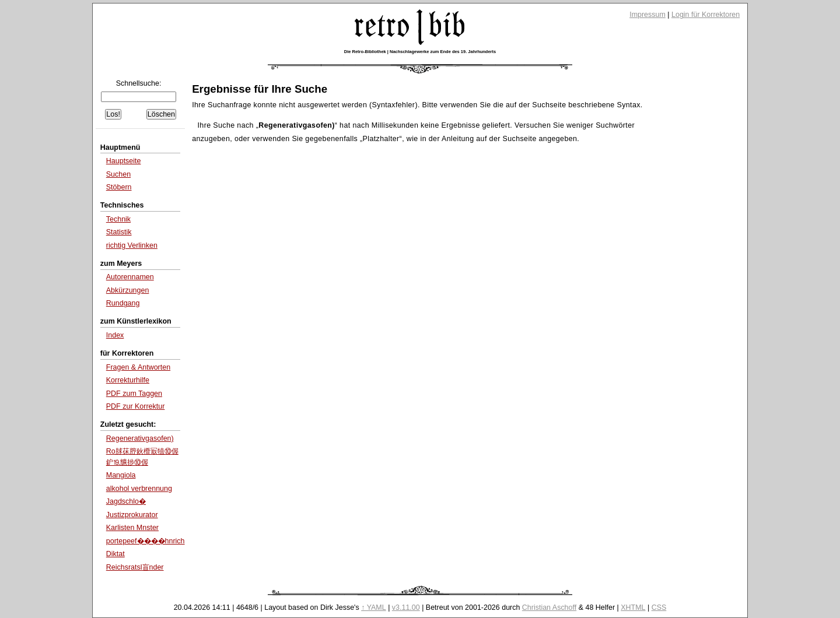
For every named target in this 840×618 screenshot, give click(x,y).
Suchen (118, 174)
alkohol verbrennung (139, 489)
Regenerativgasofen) (140, 438)
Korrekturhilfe (128, 380)
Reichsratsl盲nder (135, 567)
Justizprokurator (132, 515)
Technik (118, 219)
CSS (659, 608)
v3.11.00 (406, 608)
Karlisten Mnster (132, 528)
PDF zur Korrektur (136, 406)
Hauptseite (124, 161)
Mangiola (121, 475)
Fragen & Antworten (138, 367)
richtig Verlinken (132, 245)
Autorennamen (130, 277)
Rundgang (123, 303)
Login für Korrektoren (706, 15)
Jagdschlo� (126, 501)
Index (115, 335)
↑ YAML (374, 608)
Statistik (119, 232)
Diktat (116, 554)
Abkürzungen (128, 290)
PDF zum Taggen (134, 394)
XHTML (633, 608)
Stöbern (119, 187)
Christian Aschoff (549, 608)
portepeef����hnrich (146, 541)
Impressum (647, 15)
